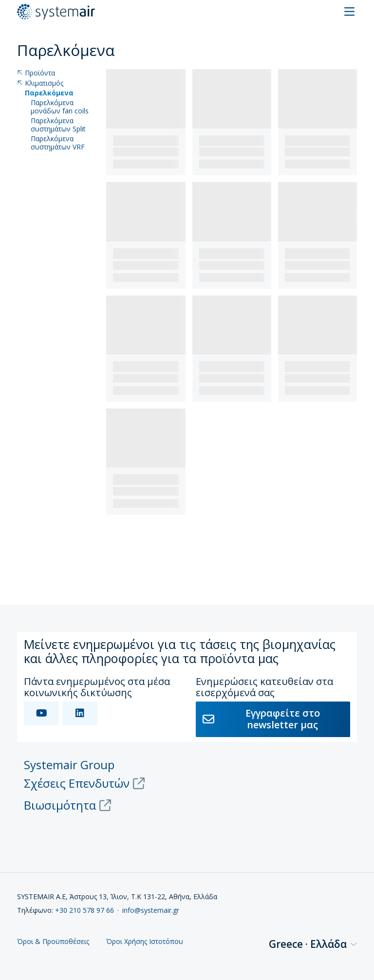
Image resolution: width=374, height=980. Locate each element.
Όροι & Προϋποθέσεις (53, 942)
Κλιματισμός (40, 83)
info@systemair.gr (151, 910)
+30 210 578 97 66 (84, 910)
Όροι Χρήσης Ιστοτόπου (145, 942)
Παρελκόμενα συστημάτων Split (58, 125)
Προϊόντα (36, 73)
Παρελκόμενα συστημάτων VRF (58, 143)
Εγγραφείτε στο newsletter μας (261, 719)
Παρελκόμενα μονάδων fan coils (60, 107)
